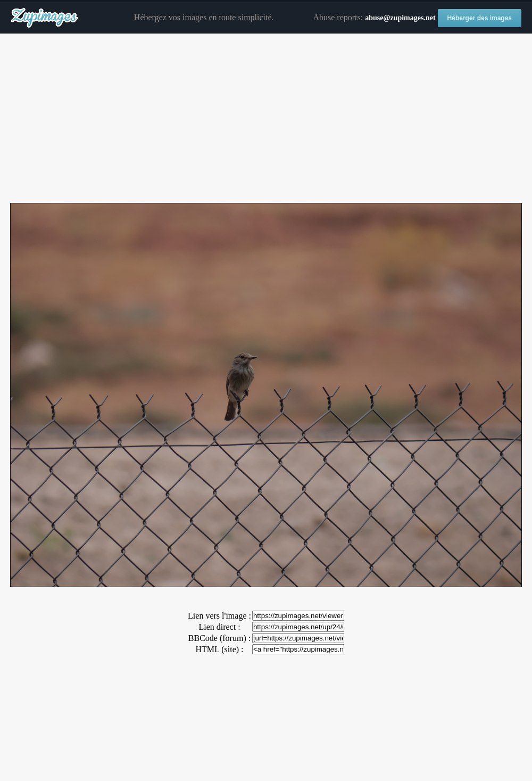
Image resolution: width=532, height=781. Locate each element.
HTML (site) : (219, 649)
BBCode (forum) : (219, 638)
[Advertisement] (266, 119)
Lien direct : (219, 627)
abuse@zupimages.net (400, 18)
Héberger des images (480, 18)
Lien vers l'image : (219, 616)
